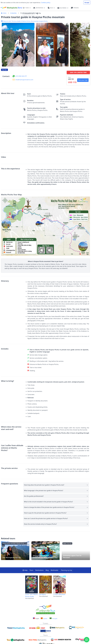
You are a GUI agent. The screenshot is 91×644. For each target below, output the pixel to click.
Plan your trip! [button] (83, 80)
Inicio (4, 13)
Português (53, 618)
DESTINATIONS (39, 8)
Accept (87, 3)
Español (44, 618)
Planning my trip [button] (66, 570)
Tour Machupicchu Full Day (15, 551)
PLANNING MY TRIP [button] (29, 14)
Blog (47, 570)
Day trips (4, 70)
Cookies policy (45, 3)
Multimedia (54, 570)
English (36, 619)
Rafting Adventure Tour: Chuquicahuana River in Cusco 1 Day (46, 551)
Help (25, 570)
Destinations (39, 570)
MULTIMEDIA (63, 8)
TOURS (27, 8)
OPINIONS (75, 8)
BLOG (51, 8)
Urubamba (13, 13)
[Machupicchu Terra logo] (11, 8)
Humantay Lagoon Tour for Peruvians (76, 551)
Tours (31, 570)
